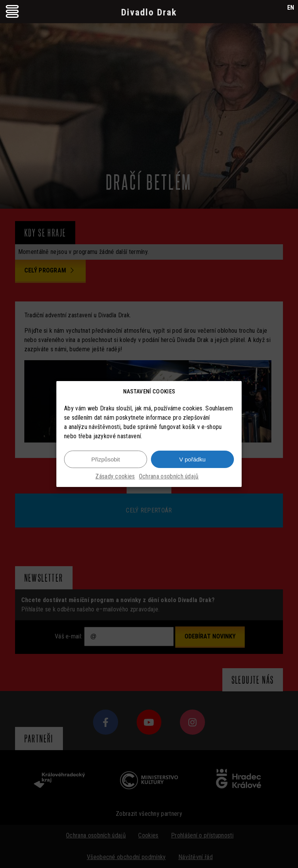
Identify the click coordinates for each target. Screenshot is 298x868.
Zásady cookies (115, 476)
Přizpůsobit (105, 459)
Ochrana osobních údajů (169, 476)
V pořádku (192, 459)
